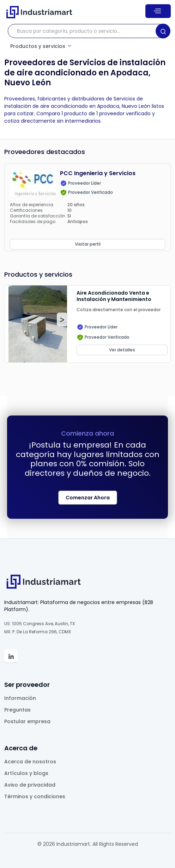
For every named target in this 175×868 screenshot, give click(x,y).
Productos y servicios (41, 46)
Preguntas (17, 710)
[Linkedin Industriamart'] (11, 656)
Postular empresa (27, 721)
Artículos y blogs (26, 773)
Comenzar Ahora (88, 498)
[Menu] (158, 11)
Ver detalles (122, 350)
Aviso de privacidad (30, 785)
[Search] (163, 31)
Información (20, 698)
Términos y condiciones (35, 796)
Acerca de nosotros (30, 762)
